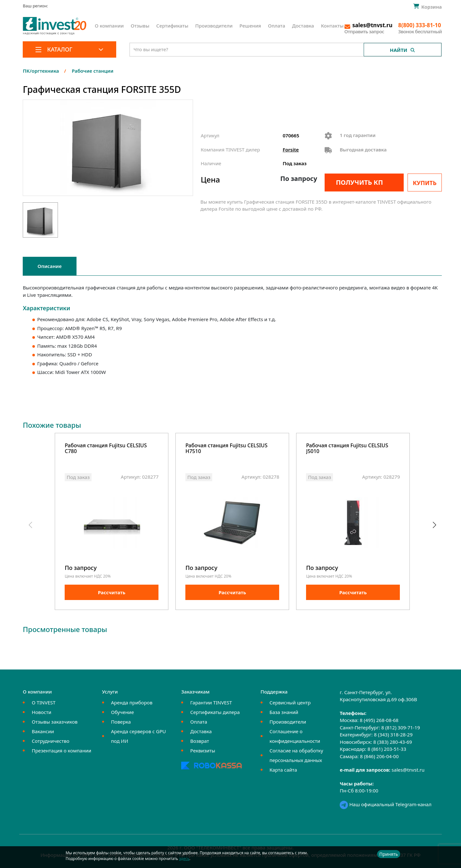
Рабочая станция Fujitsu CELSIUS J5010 (347, 449)
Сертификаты (172, 26)
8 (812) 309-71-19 (401, 727)
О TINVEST (44, 702)
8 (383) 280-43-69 (393, 742)
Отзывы (140, 26)
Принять (389, 854)
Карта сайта (283, 770)
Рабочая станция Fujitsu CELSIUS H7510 (226, 449)
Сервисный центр (290, 702)
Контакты (332, 26)
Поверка (121, 722)
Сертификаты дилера (215, 712)
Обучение (122, 712)
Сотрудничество (50, 741)
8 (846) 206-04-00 (379, 756)
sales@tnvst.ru (408, 770)
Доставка (303, 26)
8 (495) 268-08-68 (379, 720)
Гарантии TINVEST (211, 702)
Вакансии (43, 731)
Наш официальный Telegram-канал (385, 804)
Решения (250, 26)
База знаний (284, 712)
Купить (425, 183)
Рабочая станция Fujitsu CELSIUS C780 (106, 449)
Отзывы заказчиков (55, 722)
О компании (109, 26)
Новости (41, 712)
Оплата (277, 26)
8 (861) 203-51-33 (387, 749)
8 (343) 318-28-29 (393, 734)
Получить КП (359, 182)
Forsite (291, 150)
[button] (434, 525)
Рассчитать (112, 592)
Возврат (200, 741)
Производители (214, 26)
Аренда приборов (132, 702)
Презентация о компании (61, 750)
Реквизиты (203, 750)
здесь (184, 859)
